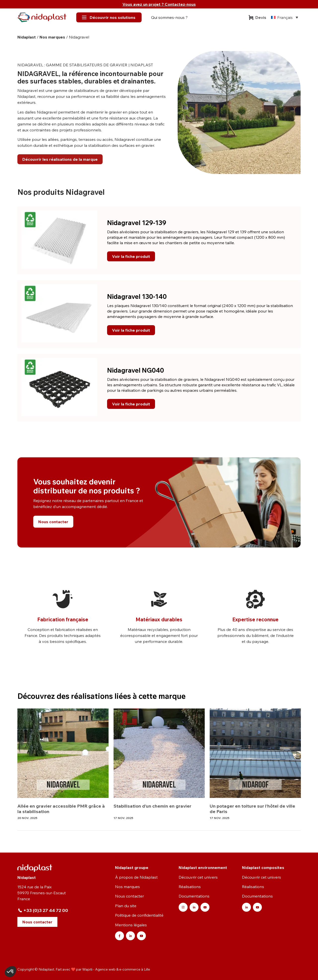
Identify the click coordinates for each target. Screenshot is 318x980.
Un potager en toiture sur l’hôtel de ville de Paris (252, 809)
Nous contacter (129, 896)
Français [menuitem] (285, 17)
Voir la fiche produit (131, 256)
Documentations (194, 896)
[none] (285, 17)
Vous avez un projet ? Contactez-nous (159, 4)
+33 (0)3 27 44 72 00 (46, 910)
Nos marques (52, 37)
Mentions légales (131, 925)
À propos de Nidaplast (136, 877)
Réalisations (190, 887)
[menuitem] (285, 17)
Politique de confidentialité (139, 915)
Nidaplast (27, 37)
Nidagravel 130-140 (137, 296)
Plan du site (126, 906)
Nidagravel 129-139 (137, 223)
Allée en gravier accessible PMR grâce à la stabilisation (61, 809)
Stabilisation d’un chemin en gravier (152, 806)
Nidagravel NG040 (136, 370)
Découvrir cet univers (198, 877)
